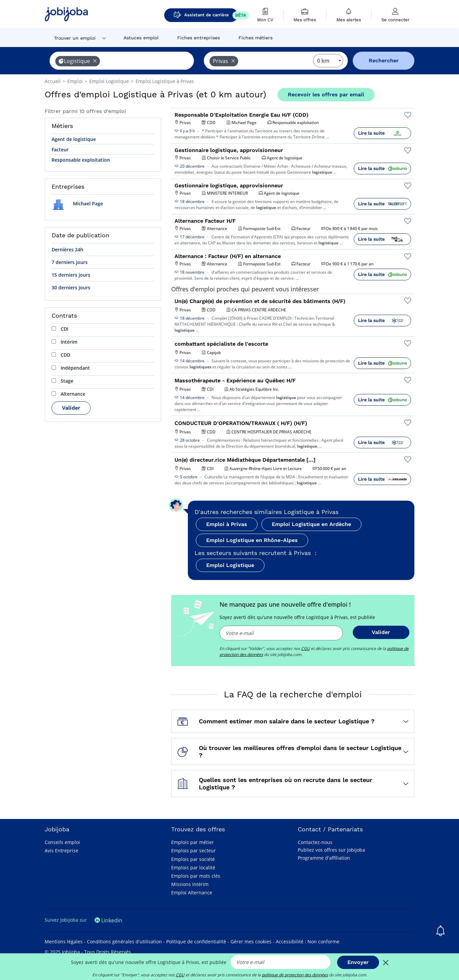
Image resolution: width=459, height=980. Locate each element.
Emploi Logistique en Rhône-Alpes (252, 540)
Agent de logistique (74, 139)
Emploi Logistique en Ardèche (311, 524)
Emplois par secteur (194, 850)
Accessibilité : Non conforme (308, 941)
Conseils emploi (62, 842)
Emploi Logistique (230, 565)
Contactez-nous (315, 842)
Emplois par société (193, 859)
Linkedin (108, 920)
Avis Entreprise (61, 850)
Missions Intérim (190, 884)
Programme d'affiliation (324, 858)
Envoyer (358, 962)
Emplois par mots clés (196, 876)
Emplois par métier (193, 842)
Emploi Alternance (192, 892)
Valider (71, 408)
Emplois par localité (193, 867)
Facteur (60, 149)
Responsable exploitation (81, 160)
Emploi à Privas (227, 524)
